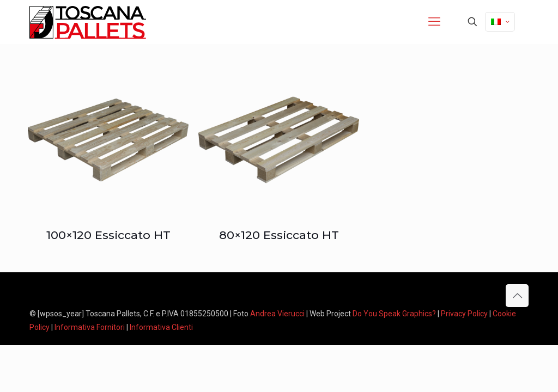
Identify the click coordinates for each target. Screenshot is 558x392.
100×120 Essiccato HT (108, 235)
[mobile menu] (434, 22)
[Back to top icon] (517, 296)
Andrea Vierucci (277, 314)
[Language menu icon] (500, 22)
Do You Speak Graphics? (394, 314)
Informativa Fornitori (90, 327)
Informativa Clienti (161, 327)
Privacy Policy (464, 314)
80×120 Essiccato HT (279, 235)
